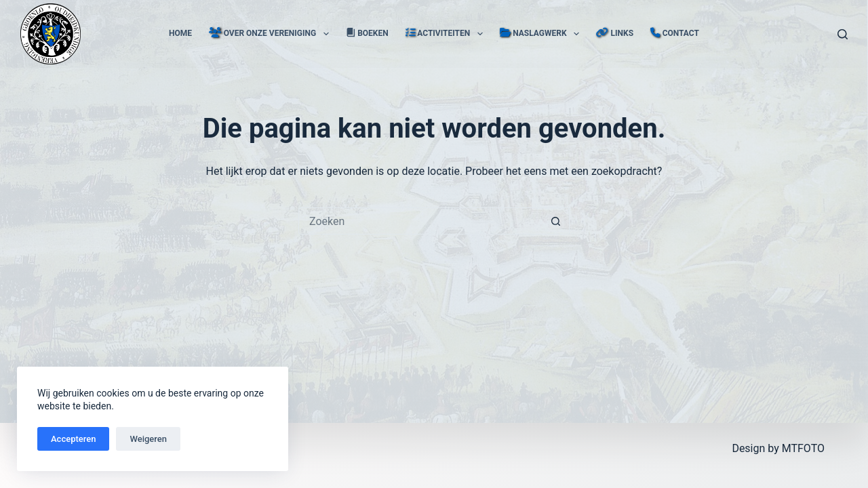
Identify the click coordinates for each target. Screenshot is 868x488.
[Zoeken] (843, 34)
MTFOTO (803, 448)
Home (180, 33)
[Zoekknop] (556, 221)
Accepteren (73, 439)
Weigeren (148, 439)
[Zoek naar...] (420, 221)
